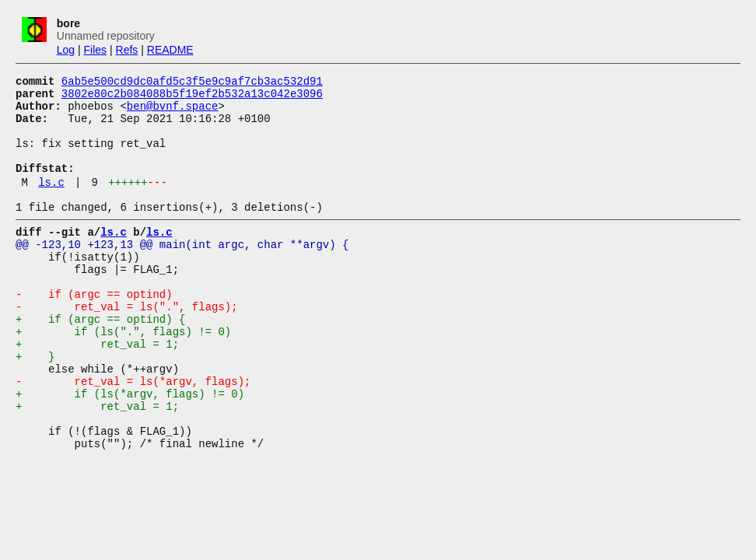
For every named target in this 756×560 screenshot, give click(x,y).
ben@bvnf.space (173, 112)
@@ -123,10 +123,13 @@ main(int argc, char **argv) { (182, 272)
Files (96, 50)
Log (66, 50)
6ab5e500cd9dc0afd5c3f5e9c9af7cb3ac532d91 (192, 83)
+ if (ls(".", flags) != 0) (123, 375)
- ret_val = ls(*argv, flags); (133, 434)
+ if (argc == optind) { (100, 360)
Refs (127, 50)
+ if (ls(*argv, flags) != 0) (130, 449)
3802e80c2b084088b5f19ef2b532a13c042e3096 (192, 98)
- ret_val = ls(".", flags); (127, 346)
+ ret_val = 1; (97, 390)
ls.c (51, 203)
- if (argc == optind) (94, 331)
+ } (35, 405)
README (170, 50)
